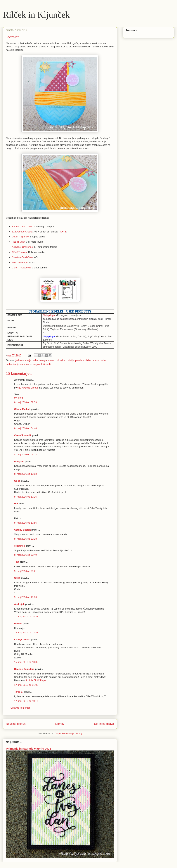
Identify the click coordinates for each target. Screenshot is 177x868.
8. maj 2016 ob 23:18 (25, 539)
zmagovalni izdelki (41, 364)
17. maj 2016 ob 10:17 (26, 701)
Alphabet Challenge (22, 247)
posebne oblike (83, 360)
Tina (17, 562)
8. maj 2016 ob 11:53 (25, 474)
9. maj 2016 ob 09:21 (25, 571)
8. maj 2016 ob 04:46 (25, 428)
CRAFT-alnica (19, 252)
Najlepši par (49, 315)
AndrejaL (19, 604)
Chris (17, 578)
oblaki (51, 360)
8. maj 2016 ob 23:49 (25, 555)
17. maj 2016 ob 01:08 (26, 685)
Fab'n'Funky (18, 242)
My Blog (19, 398)
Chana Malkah (22, 409)
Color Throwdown (21, 268)
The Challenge (20, 262)
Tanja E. (19, 692)
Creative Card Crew (22, 257)
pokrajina (61, 360)
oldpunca (20, 546)
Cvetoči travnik (23, 435)
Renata (18, 623)
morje (28, 360)
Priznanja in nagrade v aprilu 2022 (28, 749)
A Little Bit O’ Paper (36, 680)
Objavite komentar (20, 708)
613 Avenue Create (22, 232)
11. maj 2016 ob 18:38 (26, 616)
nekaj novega (40, 360)
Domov (60, 724)
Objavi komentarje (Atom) (68, 733)
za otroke (25, 364)
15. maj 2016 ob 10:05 (26, 662)
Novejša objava (16, 724)
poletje (70, 360)
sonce (96, 360)
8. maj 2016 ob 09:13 (25, 454)
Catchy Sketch (22, 530)
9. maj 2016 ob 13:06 (25, 597)
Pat (16, 504)
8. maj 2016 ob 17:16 (25, 497)
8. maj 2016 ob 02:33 (25, 402)
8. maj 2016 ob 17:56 (25, 523)
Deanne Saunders (24, 669)
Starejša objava (104, 724)
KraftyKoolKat (22, 640)
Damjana (19, 461)
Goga (17, 481)
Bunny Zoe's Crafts (22, 226)
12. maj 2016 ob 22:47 (26, 633)
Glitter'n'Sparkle (20, 237)
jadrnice (20, 360)
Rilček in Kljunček (36, 15)
